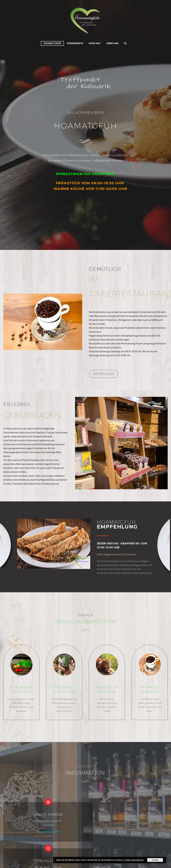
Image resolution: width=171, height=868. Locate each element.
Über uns (113, 43)
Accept (155, 860)
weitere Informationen (135, 860)
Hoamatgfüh (52, 43)
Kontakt (95, 43)
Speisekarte (75, 43)
